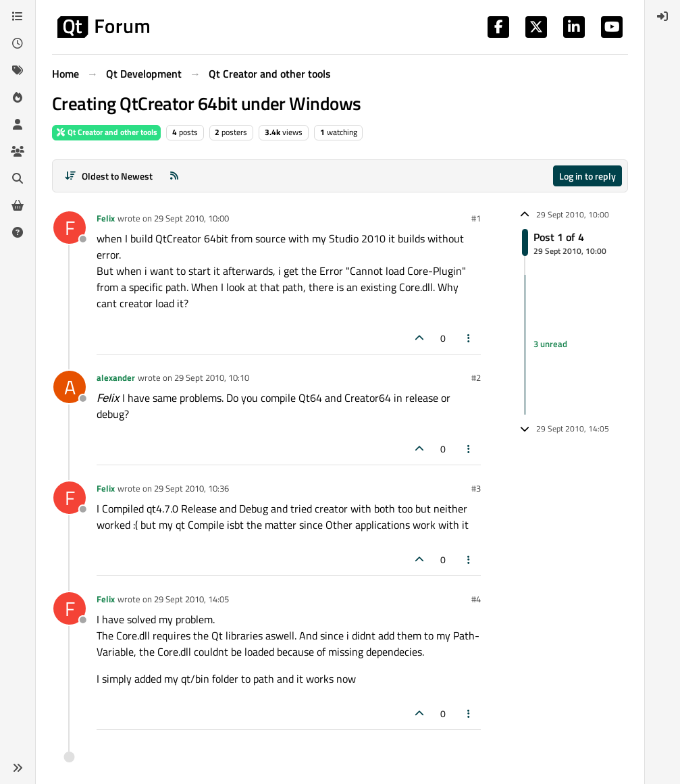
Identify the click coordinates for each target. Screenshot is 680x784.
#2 (476, 377)
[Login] (662, 16)
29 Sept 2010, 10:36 (191, 488)
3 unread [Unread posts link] (550, 344)
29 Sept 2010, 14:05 (191, 599)
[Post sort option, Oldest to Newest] (108, 176)
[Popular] (18, 97)
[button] (18, 768)
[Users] (18, 124)
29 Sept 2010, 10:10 (212, 377)
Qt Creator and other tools (106, 132)
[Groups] (18, 151)
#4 (476, 599)
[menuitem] (662, 16)
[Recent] (18, 43)
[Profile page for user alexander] (70, 387)
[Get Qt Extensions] (18, 205)
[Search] (18, 178)
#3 (476, 488)
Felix (106, 218)
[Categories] (18, 16)
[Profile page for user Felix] (70, 228)
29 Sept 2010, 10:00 (191, 218)
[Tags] (18, 70)
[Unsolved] (18, 232)
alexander (116, 377)
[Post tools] (469, 338)
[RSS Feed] (174, 176)
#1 (476, 218)
